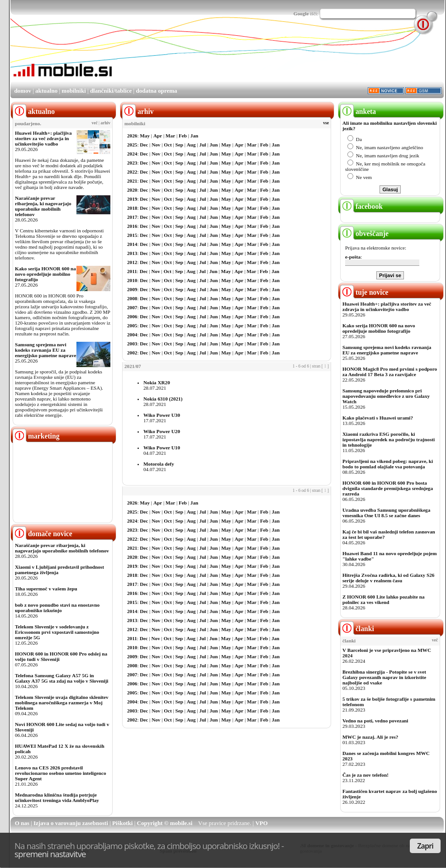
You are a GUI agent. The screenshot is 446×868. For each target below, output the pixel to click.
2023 (132, 163)
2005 (132, 325)
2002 (132, 353)
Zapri (425, 846)
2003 (132, 344)
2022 (132, 172)
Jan (194, 136)
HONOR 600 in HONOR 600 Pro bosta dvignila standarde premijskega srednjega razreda (388, 488)
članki (357, 629)
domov (23, 91)
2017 (132, 217)
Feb (183, 136)
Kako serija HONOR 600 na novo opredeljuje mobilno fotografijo (45, 274)
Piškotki (123, 823)
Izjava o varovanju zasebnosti (71, 823)
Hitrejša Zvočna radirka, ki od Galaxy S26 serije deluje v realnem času (388, 578)
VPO (261, 823)
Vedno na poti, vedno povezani (375, 721)
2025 (132, 145)
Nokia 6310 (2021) (163, 399)
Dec (144, 145)
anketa (358, 111)
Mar (170, 136)
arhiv (105, 123)
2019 (132, 199)
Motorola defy (159, 464)
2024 (132, 154)
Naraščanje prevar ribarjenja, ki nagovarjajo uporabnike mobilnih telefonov (43, 206)
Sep (179, 145)
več (95, 123)
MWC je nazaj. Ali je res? (370, 737)
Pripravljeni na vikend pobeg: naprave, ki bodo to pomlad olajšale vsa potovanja (388, 464)
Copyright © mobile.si (165, 823)
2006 (132, 316)
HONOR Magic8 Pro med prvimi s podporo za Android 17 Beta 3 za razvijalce (390, 372)
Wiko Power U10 (162, 448)
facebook (361, 206)
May (145, 136)
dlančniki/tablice (111, 91)
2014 (132, 244)
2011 (132, 271)
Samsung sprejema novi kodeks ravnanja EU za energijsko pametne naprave (45, 350)
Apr (158, 136)
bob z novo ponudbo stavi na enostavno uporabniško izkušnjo (57, 608)
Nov (156, 145)
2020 (132, 190)
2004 (132, 335)
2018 (132, 208)
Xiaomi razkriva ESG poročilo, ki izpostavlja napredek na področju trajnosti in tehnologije (389, 439)
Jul (203, 145)
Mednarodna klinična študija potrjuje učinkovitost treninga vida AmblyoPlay (57, 797)
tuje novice (364, 292)
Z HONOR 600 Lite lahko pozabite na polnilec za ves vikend (384, 599)
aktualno (46, 91)
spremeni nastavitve (50, 854)
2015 (132, 235)
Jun (214, 145)
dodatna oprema (156, 91)
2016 (132, 226)
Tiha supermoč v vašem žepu (46, 589)
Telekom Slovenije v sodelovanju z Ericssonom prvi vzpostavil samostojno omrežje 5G (57, 632)
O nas (22, 823)
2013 (132, 253)
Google (301, 14)
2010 (132, 280)
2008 (132, 298)
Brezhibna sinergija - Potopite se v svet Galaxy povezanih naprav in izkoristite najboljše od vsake (384, 677)
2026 (132, 136)
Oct (168, 145)
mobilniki (74, 91)
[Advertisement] (142, 59)
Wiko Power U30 (162, 415)
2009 (132, 289)
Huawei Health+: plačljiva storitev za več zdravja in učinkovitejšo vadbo (43, 138)
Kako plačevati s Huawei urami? (378, 418)
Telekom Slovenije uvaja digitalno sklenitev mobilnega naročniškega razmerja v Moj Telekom (62, 703)
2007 (132, 307)
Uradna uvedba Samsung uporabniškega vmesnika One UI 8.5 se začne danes (386, 513)
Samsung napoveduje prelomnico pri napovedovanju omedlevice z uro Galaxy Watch (386, 396)
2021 (132, 181)
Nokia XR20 (157, 382)
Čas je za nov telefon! (365, 775)
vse (326, 123)
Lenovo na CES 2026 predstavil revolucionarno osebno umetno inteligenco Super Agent (60, 773)
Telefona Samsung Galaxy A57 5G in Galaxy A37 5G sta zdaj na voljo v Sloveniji (62, 678)
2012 (132, 262)
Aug (191, 145)
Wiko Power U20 (162, 431)
